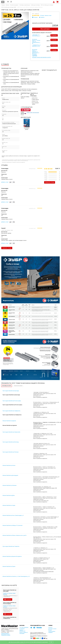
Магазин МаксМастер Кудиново (9, 421)
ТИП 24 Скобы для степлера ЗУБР (9, 7)
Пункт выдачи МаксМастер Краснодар (11, 391)
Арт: (33, 14)
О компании (22, 629)
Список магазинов (18, 386)
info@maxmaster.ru (5, 634)
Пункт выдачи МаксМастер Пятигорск (11, 452)
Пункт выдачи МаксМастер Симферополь (11, 411)
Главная (3, 5)
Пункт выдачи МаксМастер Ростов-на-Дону (12, 401)
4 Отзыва (42, 15)
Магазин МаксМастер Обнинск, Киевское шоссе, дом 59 (14, 535)
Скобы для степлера (35, 5)
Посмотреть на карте (6, 635)
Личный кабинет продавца (52, 632)
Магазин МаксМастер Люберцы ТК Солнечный (12, 525)
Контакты (50, 627)
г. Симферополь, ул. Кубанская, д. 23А (36, 46)
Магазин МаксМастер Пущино (9, 566)
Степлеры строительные (25, 5)
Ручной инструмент (14, 5)
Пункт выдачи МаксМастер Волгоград (11, 442)
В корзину (54, 35)
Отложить (35, 17)
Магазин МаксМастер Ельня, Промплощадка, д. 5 (13, 515)
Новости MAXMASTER (22, 631)
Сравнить (42, 17)
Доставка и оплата (52, 629)
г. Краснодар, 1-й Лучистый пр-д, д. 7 (36, 35)
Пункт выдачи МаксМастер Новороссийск (11, 432)
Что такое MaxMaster (24, 627)
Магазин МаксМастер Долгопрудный (10, 475)
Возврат (50, 630)
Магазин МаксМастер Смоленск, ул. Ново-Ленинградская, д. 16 (16, 576)
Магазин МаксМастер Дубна (9, 495)
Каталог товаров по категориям (24, 633)
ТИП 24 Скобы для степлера (47, 5)
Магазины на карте (7, 386)
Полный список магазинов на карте (41, 57)
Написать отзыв (48, 15)
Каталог (7, 5)
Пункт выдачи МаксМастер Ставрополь (11, 546)
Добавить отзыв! (5, 182)
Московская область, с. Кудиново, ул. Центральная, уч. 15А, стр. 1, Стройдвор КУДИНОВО (36, 53)
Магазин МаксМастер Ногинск (9, 465)
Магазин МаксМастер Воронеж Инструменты (12, 556)
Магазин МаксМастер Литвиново (10, 485)
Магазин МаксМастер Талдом (9, 505)
